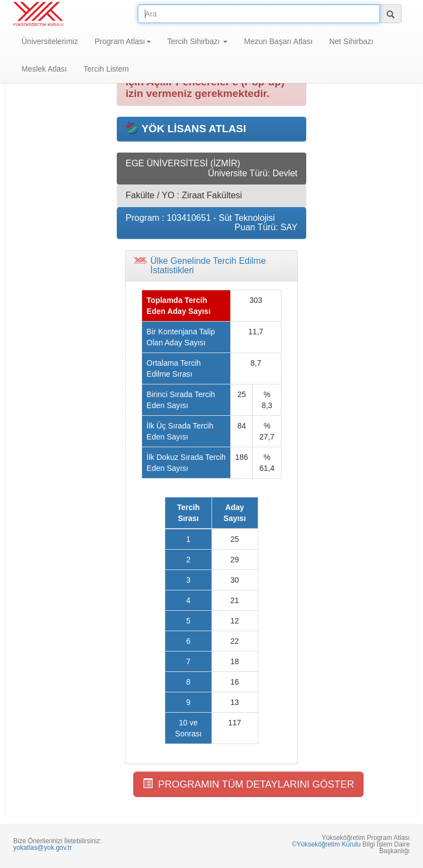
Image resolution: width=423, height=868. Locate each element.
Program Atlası (123, 41)
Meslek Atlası (44, 69)
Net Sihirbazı (351, 41)
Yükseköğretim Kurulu (328, 844)
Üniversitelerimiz (50, 41)
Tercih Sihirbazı (198, 41)
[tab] (211, 266)
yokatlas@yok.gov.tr (42, 848)
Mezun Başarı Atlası (278, 41)
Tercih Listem (106, 69)
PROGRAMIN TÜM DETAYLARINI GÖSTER (248, 784)
